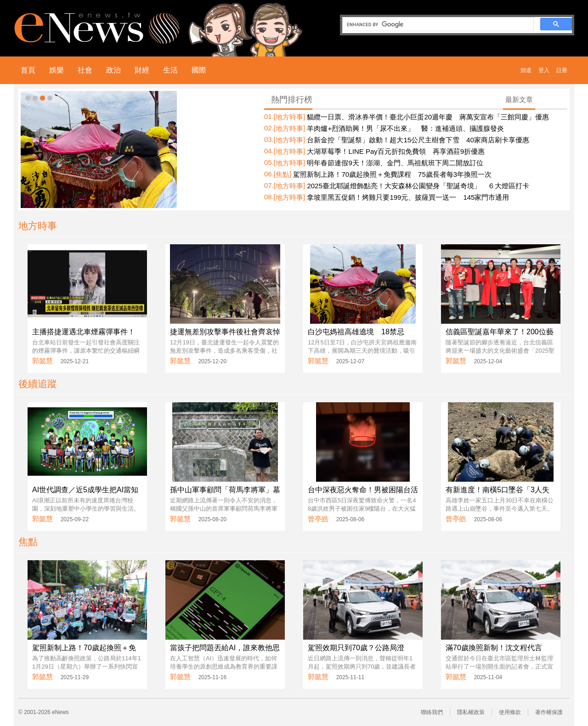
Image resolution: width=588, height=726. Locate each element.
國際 (199, 70)
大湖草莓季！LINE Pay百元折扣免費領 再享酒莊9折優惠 (396, 151)
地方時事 (289, 117)
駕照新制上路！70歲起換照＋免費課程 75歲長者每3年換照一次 (392, 174)
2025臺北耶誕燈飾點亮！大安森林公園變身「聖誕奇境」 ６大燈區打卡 (418, 186)
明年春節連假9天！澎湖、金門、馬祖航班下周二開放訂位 (395, 163)
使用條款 (510, 712)
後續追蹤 (38, 384)
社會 (85, 70)
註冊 (562, 70)
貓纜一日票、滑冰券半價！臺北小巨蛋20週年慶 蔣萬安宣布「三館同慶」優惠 (428, 117)
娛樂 (57, 70)
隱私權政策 (471, 712)
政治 (113, 70)
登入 (544, 70)
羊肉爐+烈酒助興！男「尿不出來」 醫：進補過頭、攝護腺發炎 (405, 128)
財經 (142, 70)
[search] (437, 24)
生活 (170, 70)
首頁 (28, 70)
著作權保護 (549, 712)
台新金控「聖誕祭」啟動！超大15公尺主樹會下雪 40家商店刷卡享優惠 (418, 140)
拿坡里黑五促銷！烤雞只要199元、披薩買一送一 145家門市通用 (408, 197)
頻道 (526, 70)
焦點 (283, 174)
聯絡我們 (432, 712)
